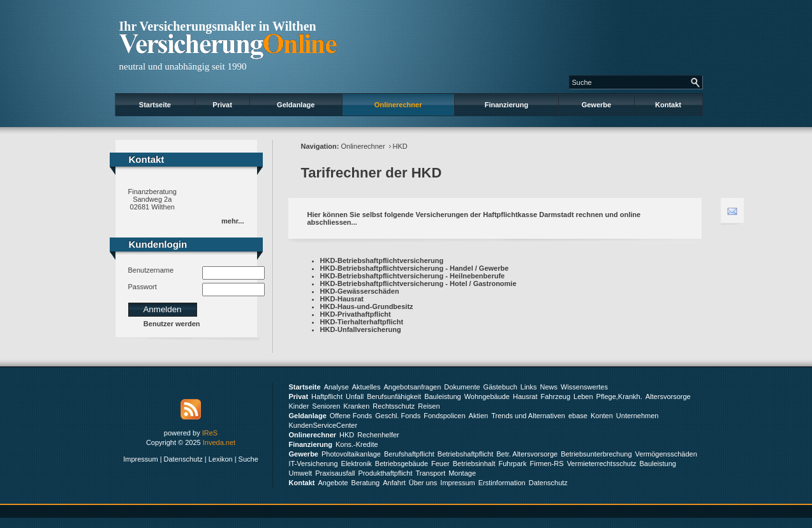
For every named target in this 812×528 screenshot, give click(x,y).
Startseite (155, 105)
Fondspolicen (444, 416)
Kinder (299, 406)
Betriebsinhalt (474, 464)
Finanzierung (506, 105)
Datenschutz (183, 459)
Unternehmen (638, 416)
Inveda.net (219, 442)
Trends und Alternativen (528, 416)
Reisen (429, 406)
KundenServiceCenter (323, 425)
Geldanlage (296, 105)
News (549, 387)
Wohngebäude (487, 396)
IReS (210, 433)
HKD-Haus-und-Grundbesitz (367, 306)
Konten (602, 416)
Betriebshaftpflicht (465, 454)
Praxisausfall (335, 473)
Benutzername (151, 270)
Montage (462, 473)
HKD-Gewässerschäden (360, 291)
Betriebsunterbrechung (596, 454)
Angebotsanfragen (412, 387)
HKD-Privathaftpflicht (356, 314)
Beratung (366, 483)
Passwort (143, 287)
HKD (400, 146)
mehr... (233, 221)
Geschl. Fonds (398, 416)
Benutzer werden (172, 324)
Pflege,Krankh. (619, 396)
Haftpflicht (327, 396)
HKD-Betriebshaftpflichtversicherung (382, 260)
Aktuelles (366, 387)
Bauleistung (443, 396)
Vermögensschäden (666, 454)
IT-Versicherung (314, 464)
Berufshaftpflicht (409, 454)
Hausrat (525, 396)
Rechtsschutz (394, 406)
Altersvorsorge (668, 396)
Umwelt (301, 473)
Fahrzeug (556, 396)
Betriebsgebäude (402, 464)
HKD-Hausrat (342, 299)
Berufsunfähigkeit (394, 396)
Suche (248, 459)
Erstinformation (502, 483)
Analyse (336, 387)
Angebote (333, 483)
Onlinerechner (398, 105)
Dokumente (462, 387)
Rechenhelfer (378, 435)
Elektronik (357, 464)
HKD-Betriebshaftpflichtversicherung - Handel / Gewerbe (415, 268)
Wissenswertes (584, 387)
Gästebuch (500, 387)
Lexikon (221, 459)
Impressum (140, 459)
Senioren (326, 406)
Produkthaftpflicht (386, 473)
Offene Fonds (351, 416)
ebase (578, 416)
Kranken (356, 406)
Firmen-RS (546, 464)
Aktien (479, 416)
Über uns (423, 483)
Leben (583, 396)
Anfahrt (394, 483)
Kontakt (668, 105)
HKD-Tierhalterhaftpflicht (362, 322)
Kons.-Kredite (357, 444)
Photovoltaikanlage (351, 454)
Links (529, 387)
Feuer (440, 464)
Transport (431, 473)
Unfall (355, 396)
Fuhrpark (512, 464)
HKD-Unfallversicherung (361, 329)
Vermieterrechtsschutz (602, 464)
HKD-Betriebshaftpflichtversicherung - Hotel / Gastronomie (418, 283)
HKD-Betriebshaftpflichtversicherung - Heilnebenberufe (413, 276)
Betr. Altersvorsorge (527, 454)
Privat (222, 105)
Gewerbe (596, 105)
